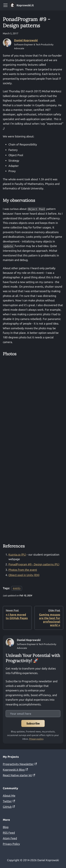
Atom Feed (10, 838)
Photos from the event (23, 570)
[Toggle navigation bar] (5, 5)
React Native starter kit (19, 775)
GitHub (9, 807)
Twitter (9, 801)
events (17, 588)
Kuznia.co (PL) (17, 555)
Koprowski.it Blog (15, 770)
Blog (6, 827)
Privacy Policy (11, 844)
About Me (9, 796)
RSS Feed (9, 833)
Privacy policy (36, 739)
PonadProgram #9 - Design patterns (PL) (34, 564)
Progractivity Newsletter (20, 764)
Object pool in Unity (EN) (24, 575)
